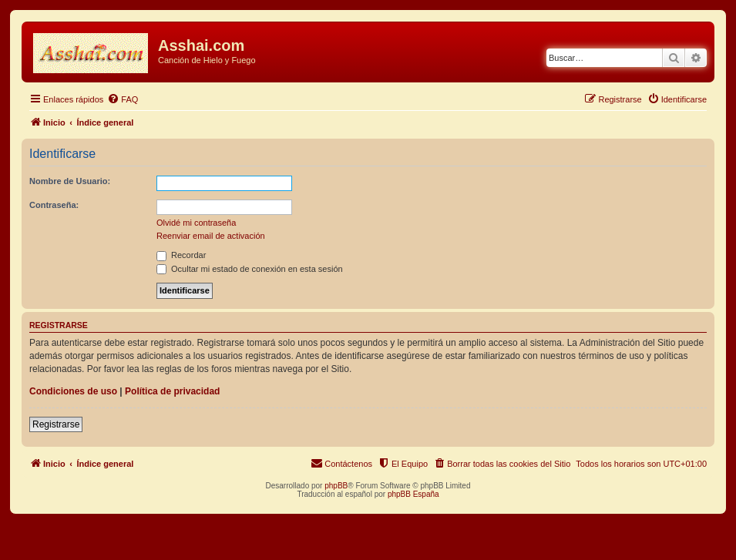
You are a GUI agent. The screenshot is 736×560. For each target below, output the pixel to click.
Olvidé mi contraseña (196, 223)
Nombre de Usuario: (70, 181)
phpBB (336, 486)
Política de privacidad (172, 391)
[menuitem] (123, 99)
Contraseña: (54, 205)
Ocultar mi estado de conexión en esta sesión (250, 269)
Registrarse (56, 424)
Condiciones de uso (73, 391)
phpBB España (413, 494)
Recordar (181, 255)
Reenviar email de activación (211, 236)
